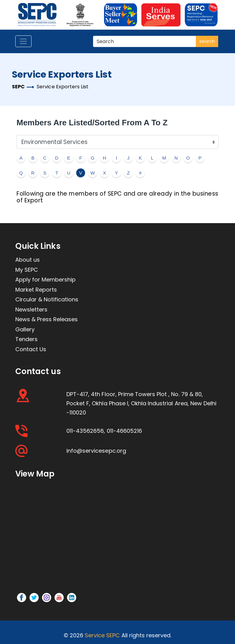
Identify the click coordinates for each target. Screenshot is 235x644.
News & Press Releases (47, 319)
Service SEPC (102, 635)
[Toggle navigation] (23, 41)
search (207, 41)
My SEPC (27, 270)
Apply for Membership (45, 280)
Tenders (26, 339)
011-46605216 (124, 431)
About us (28, 260)
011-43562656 (85, 431)
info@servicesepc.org (96, 451)
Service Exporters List (63, 87)
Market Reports (36, 290)
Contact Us (31, 349)
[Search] (145, 41)
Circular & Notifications (47, 299)
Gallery (25, 329)
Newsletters (31, 309)
